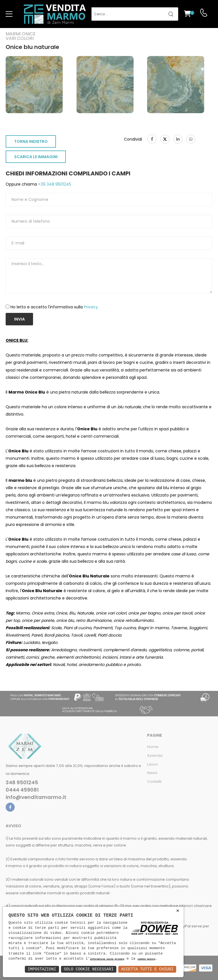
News (152, 773)
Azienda (155, 756)
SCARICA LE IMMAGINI (36, 157)
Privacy (91, 307)
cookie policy (146, 959)
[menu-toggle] (9, 14)
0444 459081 (22, 790)
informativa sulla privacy (107, 959)
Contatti (154, 782)
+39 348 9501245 (54, 184)
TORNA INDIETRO (31, 141)
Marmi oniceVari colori (21, 36)
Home (153, 747)
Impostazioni (42, 969)
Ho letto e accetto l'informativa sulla (54, 307)
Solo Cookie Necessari (89, 969)
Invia (19, 319)
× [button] (178, 911)
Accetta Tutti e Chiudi (147, 969)
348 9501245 (22, 783)
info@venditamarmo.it (36, 797)
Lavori (152, 764)
